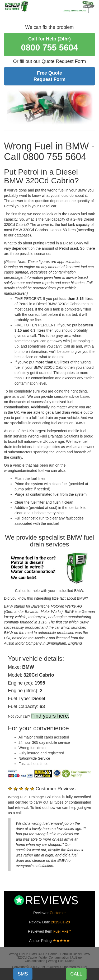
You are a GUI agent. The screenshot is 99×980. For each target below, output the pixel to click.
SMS (23, 974)
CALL (76, 974)
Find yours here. (50, 716)
